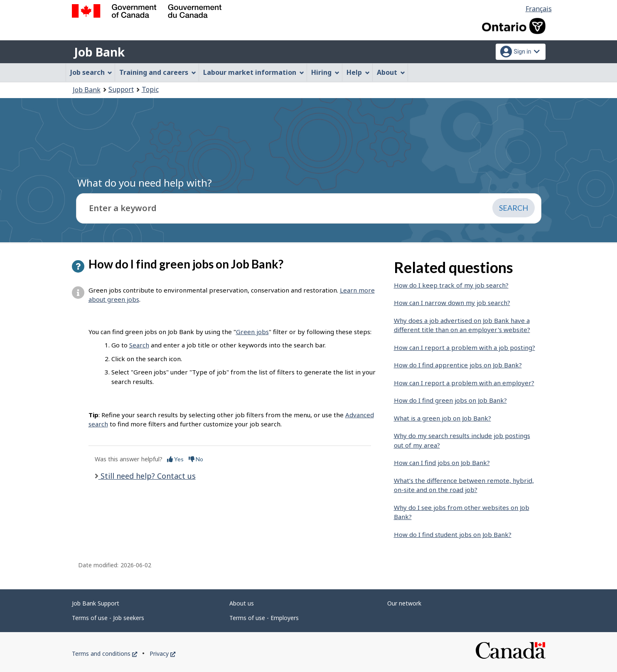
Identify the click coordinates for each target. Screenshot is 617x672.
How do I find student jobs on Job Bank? (453, 534)
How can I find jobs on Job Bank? (442, 463)
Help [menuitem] (358, 72)
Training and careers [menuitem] (158, 72)
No (196, 459)
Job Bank (99, 52)
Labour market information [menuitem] (254, 72)
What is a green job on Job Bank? (442, 418)
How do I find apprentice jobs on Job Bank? (458, 365)
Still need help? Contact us (147, 476)
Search (139, 345)
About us (242, 603)
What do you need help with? (145, 183)
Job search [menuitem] (91, 72)
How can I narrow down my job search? (452, 303)
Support (121, 89)
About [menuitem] (391, 72)
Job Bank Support (96, 603)
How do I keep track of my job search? (451, 285)
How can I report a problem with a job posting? (465, 347)
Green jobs (252, 332)
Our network (404, 603)
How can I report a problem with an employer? (464, 383)
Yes (175, 459)
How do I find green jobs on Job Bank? (450, 400)
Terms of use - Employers (264, 618)
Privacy (162, 654)
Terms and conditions (104, 654)
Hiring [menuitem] (325, 72)
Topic (150, 89)
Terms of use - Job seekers (108, 618)
